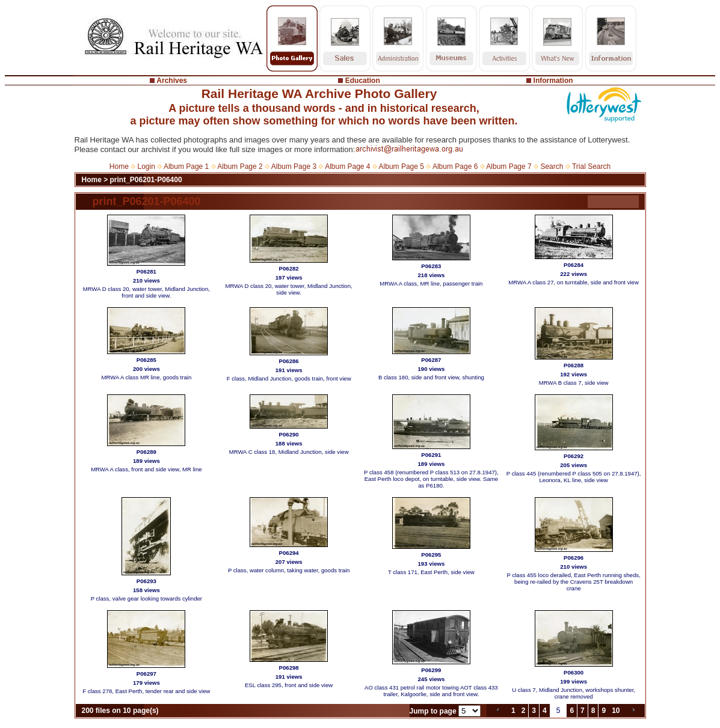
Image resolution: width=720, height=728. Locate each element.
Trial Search (591, 167)
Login (146, 167)
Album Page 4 (347, 167)
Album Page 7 (509, 167)
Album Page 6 (455, 167)
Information (553, 81)
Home (119, 167)
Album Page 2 (240, 167)
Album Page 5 (402, 167)
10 (616, 711)
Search (552, 167)
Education (363, 81)
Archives (172, 81)
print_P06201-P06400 (146, 180)
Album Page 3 (294, 167)
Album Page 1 (186, 167)
